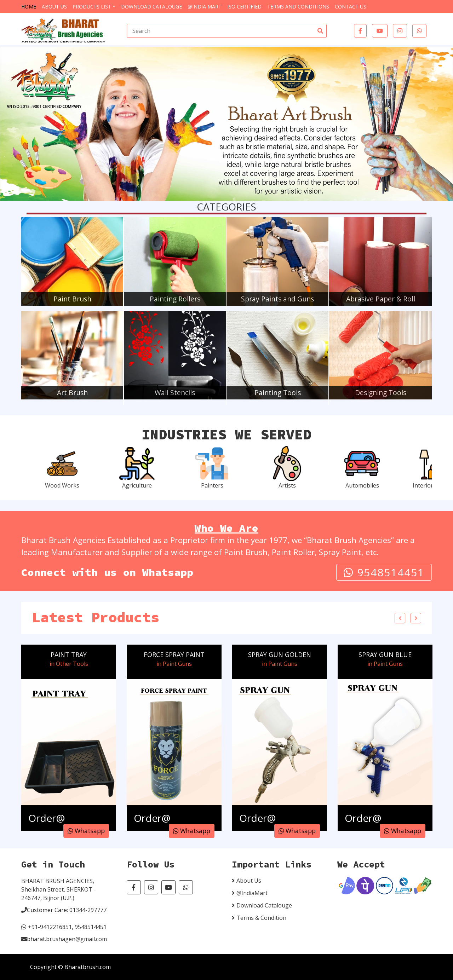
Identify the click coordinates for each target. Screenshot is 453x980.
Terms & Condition (261, 918)
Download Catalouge (151, 7)
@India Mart (205, 7)
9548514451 (384, 572)
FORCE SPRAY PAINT (174, 655)
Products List (92, 7)
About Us (54, 7)
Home (29, 7)
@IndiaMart (252, 893)
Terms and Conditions (298, 7)
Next (416, 618)
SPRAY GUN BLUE (385, 655)
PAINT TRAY (69, 655)
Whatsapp (86, 831)
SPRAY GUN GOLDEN (280, 655)
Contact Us (351, 7)
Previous (400, 618)
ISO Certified (244, 7)
